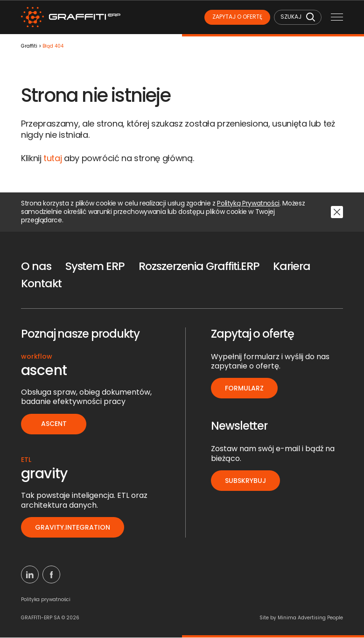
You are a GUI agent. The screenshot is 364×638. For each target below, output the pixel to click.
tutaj (52, 159)
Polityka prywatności (46, 600)
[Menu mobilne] (337, 18)
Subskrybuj (246, 481)
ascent (54, 425)
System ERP (96, 266)
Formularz (245, 389)
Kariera (296, 266)
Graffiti (29, 47)
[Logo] (72, 18)
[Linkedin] (30, 575)
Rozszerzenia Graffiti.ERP (202, 266)
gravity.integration (73, 528)
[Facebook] (51, 575)
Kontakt (42, 284)
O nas (36, 266)
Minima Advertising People (310, 618)
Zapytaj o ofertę (234, 17)
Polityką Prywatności (248, 204)
